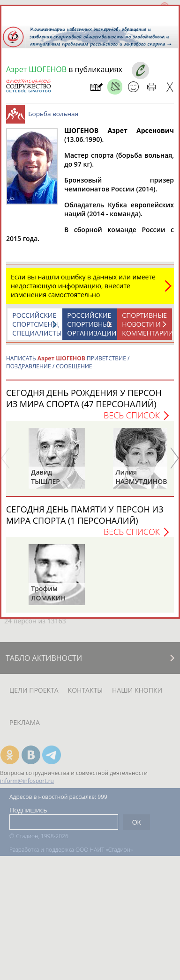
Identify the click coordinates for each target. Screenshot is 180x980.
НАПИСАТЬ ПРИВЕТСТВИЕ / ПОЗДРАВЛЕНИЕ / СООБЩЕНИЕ (68, 362)
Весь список (132, 415)
